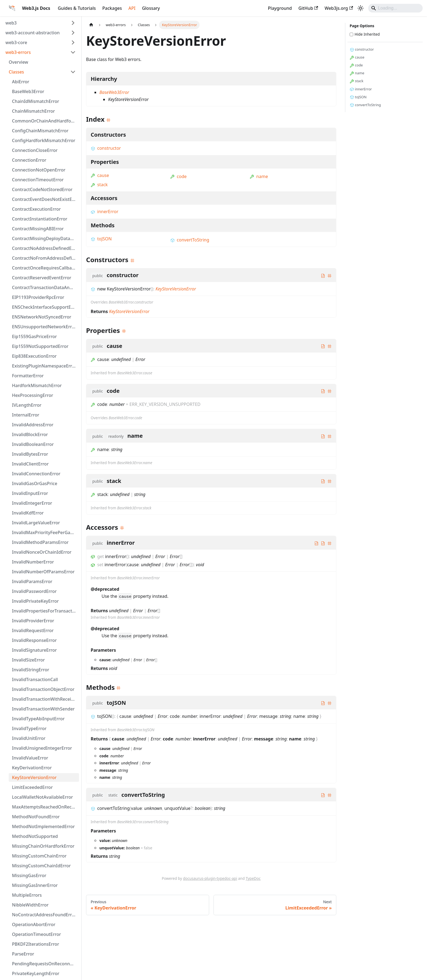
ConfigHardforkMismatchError (44, 140)
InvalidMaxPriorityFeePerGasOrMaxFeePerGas (45, 532)
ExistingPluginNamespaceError (44, 366)
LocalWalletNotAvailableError (42, 797)
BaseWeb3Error (28, 91)
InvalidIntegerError (32, 503)
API (132, 8)
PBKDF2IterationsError (36, 944)
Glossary (151, 8)
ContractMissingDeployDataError (45, 238)
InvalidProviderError (33, 621)
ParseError (23, 954)
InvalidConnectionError (36, 474)
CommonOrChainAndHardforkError (45, 121)
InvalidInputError (30, 493)
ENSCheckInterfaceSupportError (45, 307)
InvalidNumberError (33, 562)
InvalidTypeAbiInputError (38, 719)
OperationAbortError (34, 924)
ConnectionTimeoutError (38, 180)
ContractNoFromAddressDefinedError (45, 258)
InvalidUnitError (29, 738)
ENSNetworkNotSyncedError (42, 317)
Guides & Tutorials (77, 8)
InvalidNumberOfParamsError (43, 572)
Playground (280, 8)
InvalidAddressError (33, 425)
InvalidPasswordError (34, 591)
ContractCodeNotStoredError (42, 189)
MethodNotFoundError (36, 817)
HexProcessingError (33, 395)
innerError (105, 212)
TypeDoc (253, 878)
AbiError (21, 82)
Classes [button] (16, 72)
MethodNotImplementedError (43, 826)
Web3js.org (339, 8)
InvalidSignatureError (34, 650)
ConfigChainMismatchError (40, 131)
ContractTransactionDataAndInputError (45, 287)
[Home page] (91, 25)
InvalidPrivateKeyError (35, 601)
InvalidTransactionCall (35, 679)
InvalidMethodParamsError (40, 542)
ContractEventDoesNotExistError (45, 199)
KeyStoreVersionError (34, 777)
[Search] (395, 8)
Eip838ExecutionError (34, 356)
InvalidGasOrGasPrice (35, 483)
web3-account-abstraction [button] (33, 33)
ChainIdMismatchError (36, 101)
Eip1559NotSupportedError (40, 346)
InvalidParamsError (32, 581)
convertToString (190, 240)
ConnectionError (29, 160)
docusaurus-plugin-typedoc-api (210, 878)
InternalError (26, 415)
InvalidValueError (30, 758)
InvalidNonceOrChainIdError (42, 552)
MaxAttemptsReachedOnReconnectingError (45, 807)
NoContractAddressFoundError (44, 915)
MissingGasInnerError (35, 885)
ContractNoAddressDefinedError (45, 248)
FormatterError (28, 376)
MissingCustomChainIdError (41, 866)
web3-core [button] (16, 42)
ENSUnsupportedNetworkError (44, 327)
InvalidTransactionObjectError (43, 689)
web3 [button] (11, 23)
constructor (106, 148)
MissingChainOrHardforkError (43, 846)
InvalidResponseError (34, 640)
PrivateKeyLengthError (36, 973)
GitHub (308, 8)
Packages (112, 8)
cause (100, 175)
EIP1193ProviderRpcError (38, 297)
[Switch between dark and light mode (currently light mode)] (361, 8)
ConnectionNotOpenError (39, 170)
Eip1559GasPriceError (34, 336)
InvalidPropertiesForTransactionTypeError (45, 611)
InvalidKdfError (28, 513)
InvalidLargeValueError (36, 523)
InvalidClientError (30, 464)
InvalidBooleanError (33, 444)
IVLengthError (27, 405)
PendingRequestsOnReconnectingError (45, 964)
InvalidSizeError (28, 660)
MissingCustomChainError (39, 856)
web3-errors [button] (18, 52)
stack (99, 185)
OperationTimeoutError (36, 934)
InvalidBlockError (30, 434)
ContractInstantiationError (40, 219)
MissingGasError (29, 875)
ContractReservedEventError (42, 278)
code (178, 176)
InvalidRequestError (33, 630)
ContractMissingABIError (38, 229)
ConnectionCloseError (35, 150)
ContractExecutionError (36, 209)
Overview (18, 62)
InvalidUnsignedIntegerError (42, 748)
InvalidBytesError (30, 454)
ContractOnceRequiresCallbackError (45, 268)
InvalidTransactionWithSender (43, 709)
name (259, 176)
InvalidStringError (30, 670)
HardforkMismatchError (37, 385)
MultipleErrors (27, 895)
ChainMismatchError (33, 111)
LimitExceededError (32, 787)
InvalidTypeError (29, 728)
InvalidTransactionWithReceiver (45, 699)
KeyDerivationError (32, 768)
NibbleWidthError (30, 905)
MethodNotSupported (35, 836)
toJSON (101, 239)
